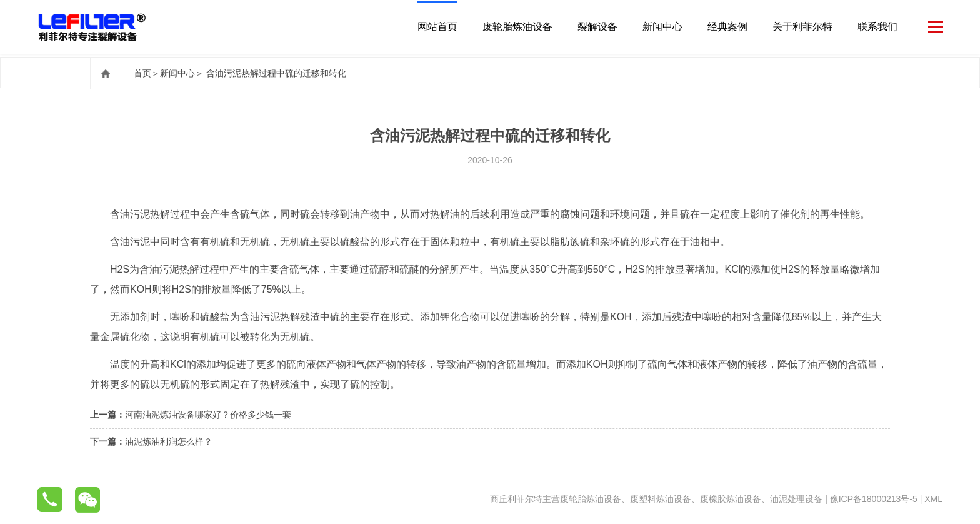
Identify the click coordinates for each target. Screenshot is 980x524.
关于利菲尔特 (799, 28)
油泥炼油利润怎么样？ (169, 441)
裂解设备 (594, 28)
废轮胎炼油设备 (514, 28)
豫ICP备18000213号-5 (874, 499)
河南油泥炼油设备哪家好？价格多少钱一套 (208, 415)
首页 (142, 73)
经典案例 (724, 28)
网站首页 (434, 28)
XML (933, 499)
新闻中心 (659, 28)
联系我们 (874, 28)
